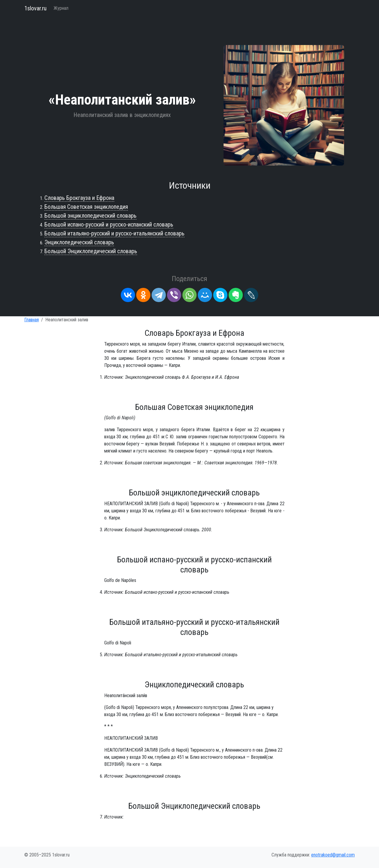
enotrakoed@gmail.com (333, 855)
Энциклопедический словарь (79, 242)
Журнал (61, 8)
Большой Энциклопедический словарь (91, 251)
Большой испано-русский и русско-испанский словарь (109, 224)
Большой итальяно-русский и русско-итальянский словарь (114, 233)
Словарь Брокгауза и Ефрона (79, 198)
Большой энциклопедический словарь (90, 216)
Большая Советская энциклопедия (86, 207)
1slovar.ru (35, 8)
